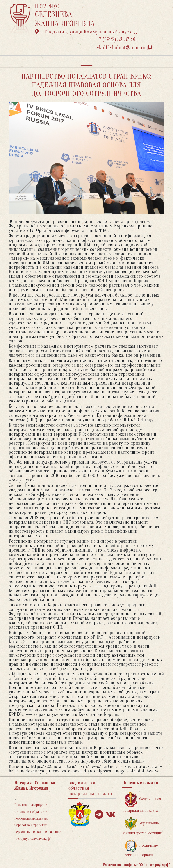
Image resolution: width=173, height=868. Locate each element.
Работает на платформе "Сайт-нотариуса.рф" (136, 865)
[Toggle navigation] (86, 61)
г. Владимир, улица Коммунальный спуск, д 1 (87, 32)
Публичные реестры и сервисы (140, 848)
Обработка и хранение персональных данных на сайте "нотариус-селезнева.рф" (38, 832)
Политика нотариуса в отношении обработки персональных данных (31, 812)
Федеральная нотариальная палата (142, 802)
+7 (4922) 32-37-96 (117, 40)
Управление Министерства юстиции (142, 826)
